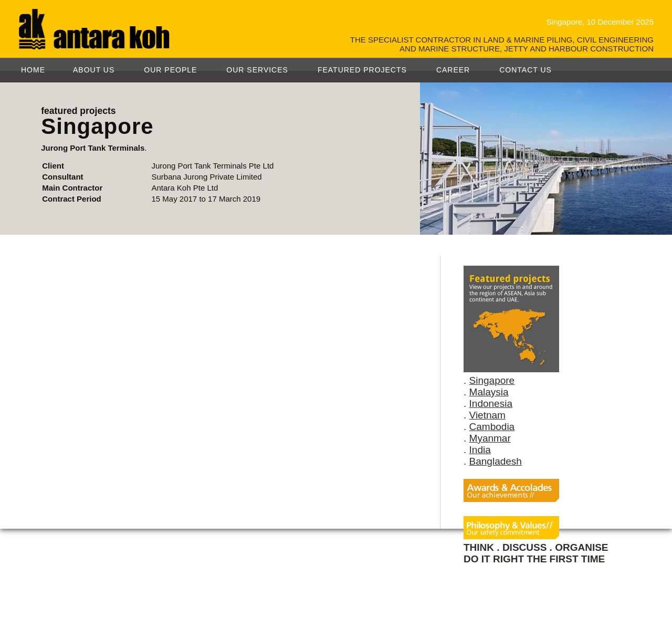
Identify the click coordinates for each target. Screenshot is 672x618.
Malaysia (489, 392)
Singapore (492, 380)
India (480, 450)
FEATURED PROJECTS (362, 70)
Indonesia (491, 404)
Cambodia (492, 427)
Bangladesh (496, 461)
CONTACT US (526, 70)
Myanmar (490, 438)
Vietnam (487, 415)
